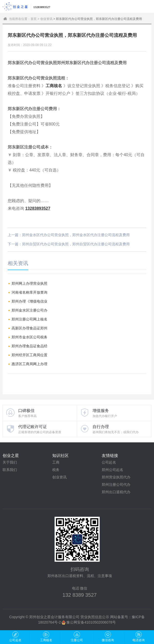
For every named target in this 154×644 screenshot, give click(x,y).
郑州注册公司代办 (116, 485)
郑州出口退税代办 (116, 492)
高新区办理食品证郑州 (29, 328)
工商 (56, 462)
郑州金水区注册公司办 (29, 310)
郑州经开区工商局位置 (29, 355)
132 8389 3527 (80, 595)
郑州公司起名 (112, 470)
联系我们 (10, 470)
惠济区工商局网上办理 (29, 364)
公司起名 (109, 462)
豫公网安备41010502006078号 (91, 622)
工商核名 (54, 86)
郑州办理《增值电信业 (29, 301)
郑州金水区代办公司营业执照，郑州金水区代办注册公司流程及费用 (76, 235)
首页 (34, 19)
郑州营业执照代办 (116, 477)
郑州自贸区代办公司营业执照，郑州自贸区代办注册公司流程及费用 (76, 244)
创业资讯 (46, 19)
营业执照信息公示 (95, 617)
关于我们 (10, 462)
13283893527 (38, 208)
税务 (56, 470)
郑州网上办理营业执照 (29, 283)
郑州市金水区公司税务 (29, 337)
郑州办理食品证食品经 (29, 346)
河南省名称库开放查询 (29, 292)
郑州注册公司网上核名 (29, 319)
